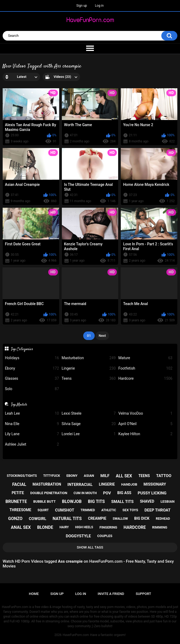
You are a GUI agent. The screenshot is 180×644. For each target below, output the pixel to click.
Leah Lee (32, 413)
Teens (89, 379)
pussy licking (152, 493)
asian (89, 476)
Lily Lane (32, 434)
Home (34, 594)
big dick (142, 518)
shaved (147, 501)
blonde (45, 527)
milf (105, 476)
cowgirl (38, 519)
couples (105, 536)
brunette (16, 501)
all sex (124, 476)
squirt (43, 510)
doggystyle (78, 536)
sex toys (130, 510)
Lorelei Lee (89, 434)
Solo (32, 389)
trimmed (88, 510)
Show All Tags (90, 547)
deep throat (158, 510)
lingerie (107, 484)
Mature (145, 358)
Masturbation (89, 358)
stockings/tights (22, 476)
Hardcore (145, 379)
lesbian (167, 501)
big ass (124, 493)
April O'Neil (145, 424)
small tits (122, 502)
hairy (64, 527)
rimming (160, 527)
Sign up (82, 6)
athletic (109, 510)
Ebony (32, 368)
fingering (108, 527)
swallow (120, 519)
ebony (72, 476)
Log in (99, 6)
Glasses (32, 379)
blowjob (72, 501)
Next (102, 336)
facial (19, 484)
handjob (129, 484)
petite (18, 493)
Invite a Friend (111, 594)
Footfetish (145, 368)
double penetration (49, 493)
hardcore (135, 527)
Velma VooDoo (145, 413)
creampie (97, 518)
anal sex (21, 527)
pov (107, 493)
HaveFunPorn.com (76, 635)
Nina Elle (32, 424)
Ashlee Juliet (32, 444)
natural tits (67, 519)
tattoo (164, 476)
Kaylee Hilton (145, 434)
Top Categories (22, 349)
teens (144, 476)
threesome (20, 510)
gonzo (15, 519)
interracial (80, 485)
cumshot (65, 510)
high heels (84, 527)
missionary (155, 484)
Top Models (19, 405)
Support (143, 594)
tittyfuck (52, 476)
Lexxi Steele (89, 413)
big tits (96, 501)
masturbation (47, 484)
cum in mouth (85, 493)
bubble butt (45, 501)
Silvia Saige (89, 424)
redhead (163, 519)
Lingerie (89, 368)
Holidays (32, 358)
